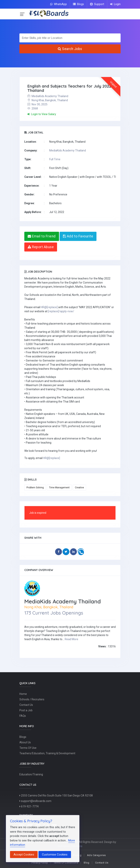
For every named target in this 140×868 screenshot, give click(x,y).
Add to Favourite (78, 236)
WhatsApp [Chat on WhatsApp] (59, 4)
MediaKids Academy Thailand (48, 96)
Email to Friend (42, 236)
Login (115, 4)
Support (97, 4)
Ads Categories (96, 855)
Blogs (78, 4)
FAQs (23, 716)
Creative (79, 488)
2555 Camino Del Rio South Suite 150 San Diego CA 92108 (56, 796)
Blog (87, 863)
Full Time (55, 159)
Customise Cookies (55, 855)
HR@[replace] (49, 307)
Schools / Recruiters (32, 699)
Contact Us (26, 705)
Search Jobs (70, 49)
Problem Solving (35, 488)
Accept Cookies (24, 855)
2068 (33, 108)
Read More (71, 639)
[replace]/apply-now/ (61, 311)
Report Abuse (41, 247)
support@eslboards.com (35, 801)
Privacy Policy (40, 863)
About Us (25, 742)
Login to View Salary (42, 114)
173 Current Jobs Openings (54, 613)
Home (23, 694)
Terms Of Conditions (66, 863)
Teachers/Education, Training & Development (47, 753)
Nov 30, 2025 (37, 104)
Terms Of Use (28, 748)
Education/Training (31, 774)
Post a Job (26, 710)
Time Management (59, 488)
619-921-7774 (29, 806)
